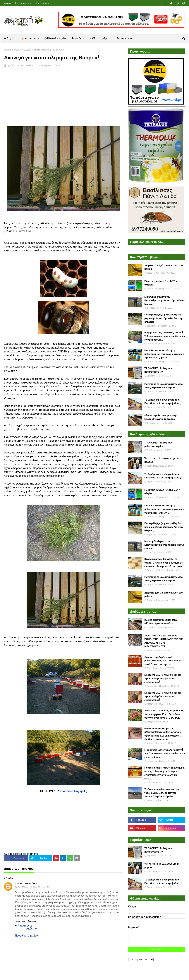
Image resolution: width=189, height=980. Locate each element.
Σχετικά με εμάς (24, 3)
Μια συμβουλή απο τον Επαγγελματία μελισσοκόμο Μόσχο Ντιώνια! (164, 300)
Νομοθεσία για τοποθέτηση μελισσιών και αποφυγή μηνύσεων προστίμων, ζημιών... (164, 354)
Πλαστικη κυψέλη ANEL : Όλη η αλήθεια (162, 283)
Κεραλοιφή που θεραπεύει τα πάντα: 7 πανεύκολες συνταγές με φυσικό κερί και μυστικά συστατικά (164, 563)
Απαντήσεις (25, 926)
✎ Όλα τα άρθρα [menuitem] (99, 38)
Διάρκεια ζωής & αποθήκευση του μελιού (163, 267)
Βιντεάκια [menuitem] (78, 38)
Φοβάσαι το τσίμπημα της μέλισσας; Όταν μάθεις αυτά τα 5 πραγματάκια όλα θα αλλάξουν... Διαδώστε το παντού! (163, 734)
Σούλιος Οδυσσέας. (26, 884)
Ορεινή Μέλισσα (15, 65)
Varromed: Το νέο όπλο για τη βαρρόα (162, 460)
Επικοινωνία (43, 3)
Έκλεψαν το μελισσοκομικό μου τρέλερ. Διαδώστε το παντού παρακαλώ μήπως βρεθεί (162, 793)
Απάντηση (20, 921)
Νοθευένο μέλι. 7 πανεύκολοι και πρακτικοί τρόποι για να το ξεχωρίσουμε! (163, 678)
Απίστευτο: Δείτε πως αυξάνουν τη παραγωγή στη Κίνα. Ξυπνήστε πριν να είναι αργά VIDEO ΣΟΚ (164, 714)
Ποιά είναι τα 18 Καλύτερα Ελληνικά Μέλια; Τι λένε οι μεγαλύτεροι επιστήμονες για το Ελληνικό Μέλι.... (164, 773)
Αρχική (8, 3)
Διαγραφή (32, 921)
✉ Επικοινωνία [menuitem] (123, 38)
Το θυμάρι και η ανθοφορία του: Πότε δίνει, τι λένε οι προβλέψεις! (163, 402)
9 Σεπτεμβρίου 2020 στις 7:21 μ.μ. (34, 887)
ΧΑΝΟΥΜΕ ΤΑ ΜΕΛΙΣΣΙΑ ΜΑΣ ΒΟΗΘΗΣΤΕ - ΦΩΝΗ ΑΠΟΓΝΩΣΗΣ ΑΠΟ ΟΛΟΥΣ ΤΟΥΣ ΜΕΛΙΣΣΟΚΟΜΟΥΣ (164, 641)
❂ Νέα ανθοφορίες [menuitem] (56, 38)
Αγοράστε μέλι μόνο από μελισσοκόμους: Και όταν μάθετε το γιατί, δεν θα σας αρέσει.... (164, 661)
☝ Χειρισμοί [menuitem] (29, 38)
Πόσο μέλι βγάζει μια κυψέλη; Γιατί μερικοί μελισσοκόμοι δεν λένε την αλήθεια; (164, 318)
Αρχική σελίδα (12, 50)
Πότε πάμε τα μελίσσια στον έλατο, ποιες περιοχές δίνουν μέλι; (164, 386)
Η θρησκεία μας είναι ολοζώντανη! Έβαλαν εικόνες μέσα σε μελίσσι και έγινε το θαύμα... (165, 336)
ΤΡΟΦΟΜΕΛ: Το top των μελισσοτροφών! (158, 370)
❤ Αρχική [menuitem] (10, 38)
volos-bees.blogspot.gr (74, 791)
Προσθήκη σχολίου (26, 936)
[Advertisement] (63, 98)
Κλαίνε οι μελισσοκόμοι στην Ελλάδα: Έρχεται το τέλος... (161, 417)
